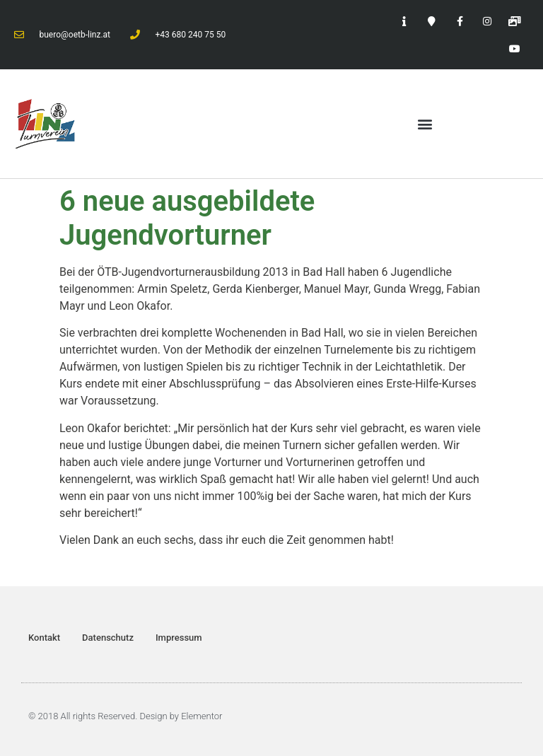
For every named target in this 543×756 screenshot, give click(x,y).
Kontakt (44, 638)
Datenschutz (108, 638)
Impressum (179, 638)
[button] (425, 124)
